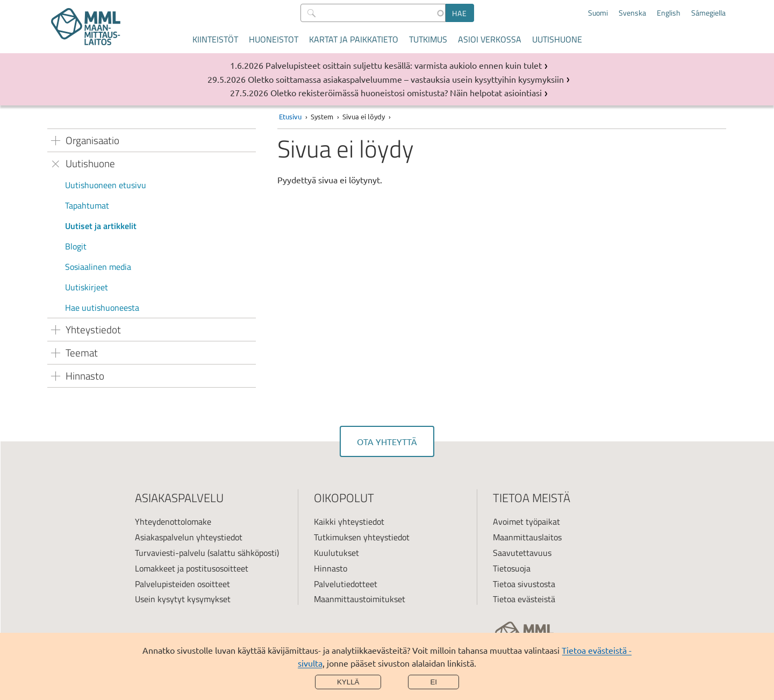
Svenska (632, 13)
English (669, 13)
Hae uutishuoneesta (102, 308)
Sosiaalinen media (98, 267)
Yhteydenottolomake (173, 522)
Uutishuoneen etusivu (106, 185)
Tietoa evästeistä (524, 599)
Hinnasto (331, 568)
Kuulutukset (336, 553)
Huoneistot (274, 39)
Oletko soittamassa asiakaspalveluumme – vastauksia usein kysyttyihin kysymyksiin (406, 79)
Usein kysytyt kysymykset (183, 599)
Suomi (598, 13)
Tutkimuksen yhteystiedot (362, 537)
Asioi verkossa (490, 39)
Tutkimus (428, 39)
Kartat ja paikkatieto (354, 39)
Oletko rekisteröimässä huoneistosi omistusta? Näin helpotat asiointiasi (406, 92)
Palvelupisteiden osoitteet (182, 584)
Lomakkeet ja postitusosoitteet (192, 568)
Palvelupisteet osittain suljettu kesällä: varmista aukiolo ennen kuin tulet (404, 65)
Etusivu (290, 116)
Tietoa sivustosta (524, 584)
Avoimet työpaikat (526, 522)
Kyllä (348, 682)
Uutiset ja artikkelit (101, 226)
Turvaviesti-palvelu (170, 553)
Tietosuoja (512, 568)
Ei (433, 682)
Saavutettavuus (522, 553)
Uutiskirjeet (87, 287)
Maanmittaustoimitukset (360, 599)
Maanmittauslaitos (527, 537)
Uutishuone (557, 39)
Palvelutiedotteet (346, 584)
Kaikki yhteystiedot (349, 522)
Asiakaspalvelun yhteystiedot (189, 537)
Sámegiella (708, 13)
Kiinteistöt (215, 39)
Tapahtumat (87, 205)
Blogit (76, 246)
